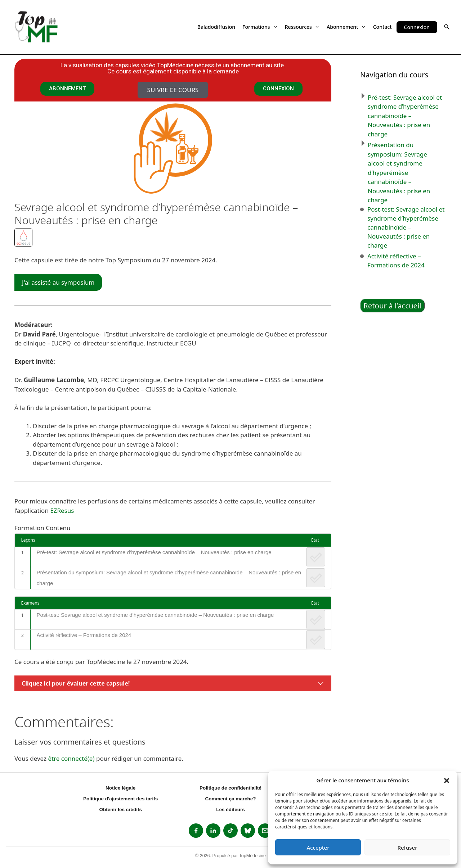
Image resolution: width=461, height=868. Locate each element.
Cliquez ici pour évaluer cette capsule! (76, 683)
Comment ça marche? (230, 799)
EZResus (62, 510)
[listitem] (196, 831)
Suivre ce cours (173, 90)
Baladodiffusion (216, 27)
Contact (382, 27)
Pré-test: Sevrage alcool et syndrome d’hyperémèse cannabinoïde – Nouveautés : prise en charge (154, 552)
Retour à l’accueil (392, 306)
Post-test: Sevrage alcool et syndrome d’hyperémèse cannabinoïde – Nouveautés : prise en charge (155, 615)
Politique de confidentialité (230, 788)
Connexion (417, 27)
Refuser (407, 847)
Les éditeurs (230, 810)
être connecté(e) (71, 758)
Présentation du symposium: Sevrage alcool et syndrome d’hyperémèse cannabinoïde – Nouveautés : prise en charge (169, 578)
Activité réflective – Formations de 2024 (84, 635)
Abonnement (346, 27)
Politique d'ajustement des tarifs (120, 799)
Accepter (318, 847)
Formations (260, 27)
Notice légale (120, 788)
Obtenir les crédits (120, 810)
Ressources (302, 27)
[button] (447, 780)
